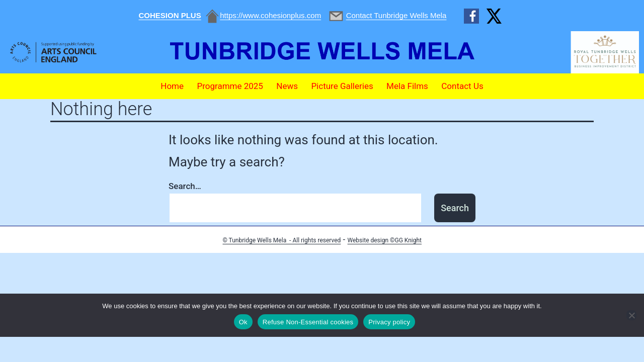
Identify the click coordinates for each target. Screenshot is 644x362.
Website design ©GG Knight (385, 240)
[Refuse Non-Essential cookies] (631, 315)
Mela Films (407, 86)
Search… (185, 186)
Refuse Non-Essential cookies (308, 322)
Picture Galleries (342, 86)
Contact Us (462, 86)
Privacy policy (389, 322)
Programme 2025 (230, 86)
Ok (243, 322)
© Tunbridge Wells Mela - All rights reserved (281, 240)
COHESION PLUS (170, 15)
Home (172, 86)
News (287, 86)
